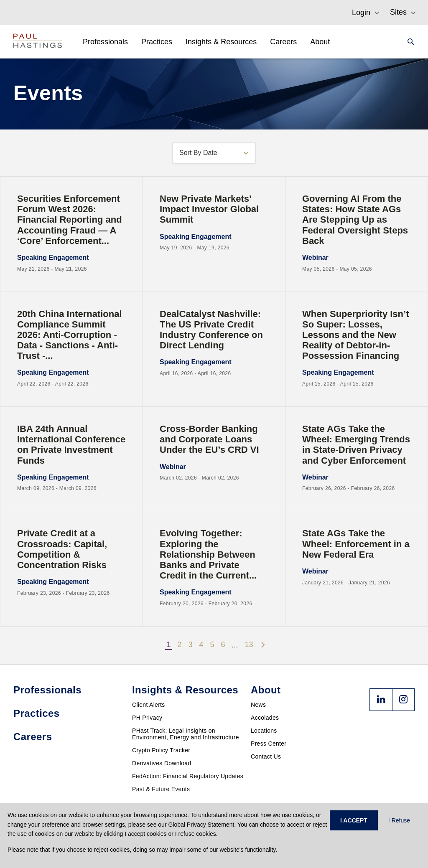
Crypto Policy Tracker (161, 750)
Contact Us (266, 756)
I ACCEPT (354, 820)
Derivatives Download (162, 763)
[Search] (408, 42)
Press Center (269, 744)
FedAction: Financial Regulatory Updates (188, 776)
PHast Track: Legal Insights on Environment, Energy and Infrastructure (186, 734)
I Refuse (399, 820)
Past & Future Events (161, 789)
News (258, 705)
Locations (264, 731)
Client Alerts (149, 705)
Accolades (265, 718)
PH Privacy (147, 718)
